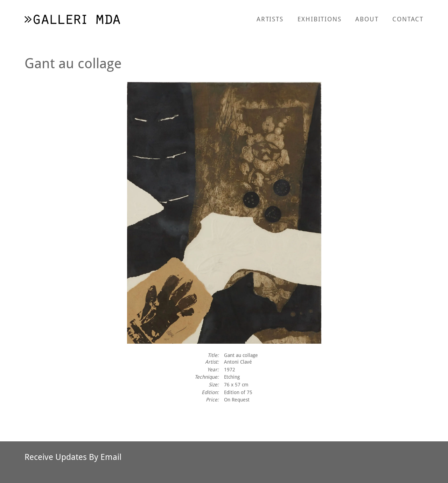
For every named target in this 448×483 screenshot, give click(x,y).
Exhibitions (320, 19)
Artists (270, 19)
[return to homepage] (72, 19)
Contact (408, 19)
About (367, 19)
